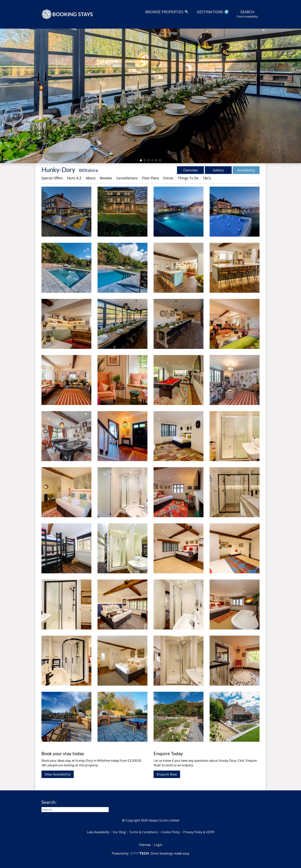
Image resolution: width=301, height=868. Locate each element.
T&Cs (207, 178)
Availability (246, 170)
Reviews (106, 178)
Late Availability (98, 832)
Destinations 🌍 (213, 12)
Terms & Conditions (143, 832)
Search (247, 14)
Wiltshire (88, 170)
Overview (191, 170)
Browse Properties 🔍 (167, 12)
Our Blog (119, 832)
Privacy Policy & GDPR (199, 832)
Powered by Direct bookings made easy (150, 853)
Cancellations (127, 178)
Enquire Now (167, 774)
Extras (168, 178)
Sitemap (145, 845)
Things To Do (188, 178)
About (91, 178)
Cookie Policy (170, 832)
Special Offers (52, 178)
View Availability (58, 774)
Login (158, 845)
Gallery (218, 170)
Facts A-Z (74, 178)
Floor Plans (150, 178)
